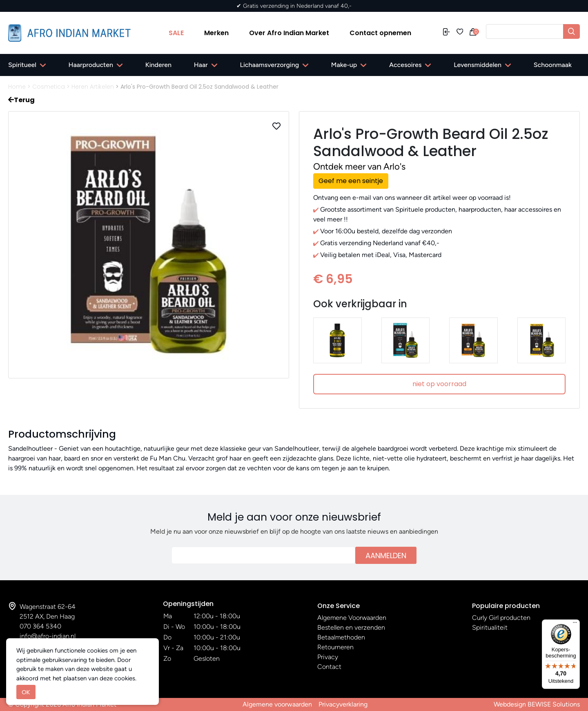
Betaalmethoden (341, 637)
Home (17, 87)
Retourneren (335, 647)
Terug (21, 100)
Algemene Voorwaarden (352, 618)
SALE (176, 33)
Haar (201, 65)
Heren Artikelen (93, 87)
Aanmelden (386, 556)
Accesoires (405, 65)
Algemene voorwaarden (277, 704)
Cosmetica (49, 87)
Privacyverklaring (343, 704)
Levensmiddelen (478, 65)
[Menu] (575, 624)
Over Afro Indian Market (289, 33)
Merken (216, 33)
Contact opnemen (380, 33)
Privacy (328, 657)
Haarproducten (91, 65)
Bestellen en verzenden (351, 627)
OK (26, 692)
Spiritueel (22, 65)
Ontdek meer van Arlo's (359, 167)
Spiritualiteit (490, 627)
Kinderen (158, 65)
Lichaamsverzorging (270, 65)
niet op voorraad (439, 384)
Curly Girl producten (501, 618)
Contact (329, 667)
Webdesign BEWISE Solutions (537, 704)
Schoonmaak (553, 65)
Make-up (344, 65)
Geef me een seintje (351, 181)
